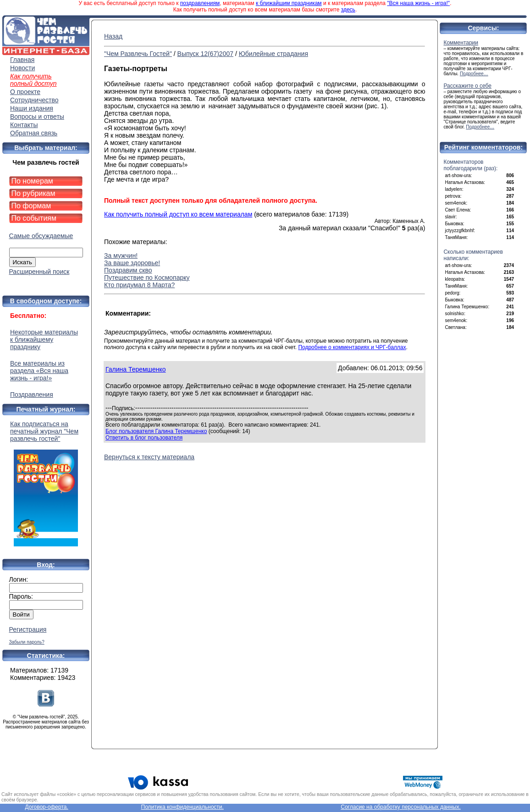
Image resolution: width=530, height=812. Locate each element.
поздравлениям (200, 3)
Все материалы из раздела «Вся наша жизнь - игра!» (39, 371)
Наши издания (32, 108)
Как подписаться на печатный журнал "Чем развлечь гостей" (46, 483)
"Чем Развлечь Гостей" (138, 54)
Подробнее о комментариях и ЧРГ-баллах (352, 347)
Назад (113, 36)
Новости (22, 68)
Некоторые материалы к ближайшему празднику (44, 339)
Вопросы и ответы (37, 117)
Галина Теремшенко (136, 369)
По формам (31, 206)
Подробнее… (474, 74)
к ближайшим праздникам (289, 3)
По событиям (34, 218)
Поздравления (32, 395)
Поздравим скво (128, 270)
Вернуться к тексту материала (149, 457)
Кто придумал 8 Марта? (139, 285)
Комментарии (461, 43)
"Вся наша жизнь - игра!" (418, 3)
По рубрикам (33, 193)
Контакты (24, 125)
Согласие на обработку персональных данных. (401, 807)
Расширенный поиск (39, 272)
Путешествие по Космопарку (147, 278)
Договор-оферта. (46, 807)
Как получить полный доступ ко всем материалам (178, 214)
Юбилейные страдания (273, 54)
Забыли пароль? (27, 642)
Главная (22, 60)
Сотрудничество (34, 100)
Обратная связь (34, 133)
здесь (348, 10)
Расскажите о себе (467, 86)
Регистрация (28, 629)
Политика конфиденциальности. (182, 807)
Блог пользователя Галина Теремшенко (156, 431)
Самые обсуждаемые (41, 236)
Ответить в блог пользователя (144, 438)
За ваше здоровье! (132, 263)
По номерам (32, 181)
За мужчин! (121, 256)
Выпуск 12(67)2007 (205, 54)
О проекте (25, 92)
